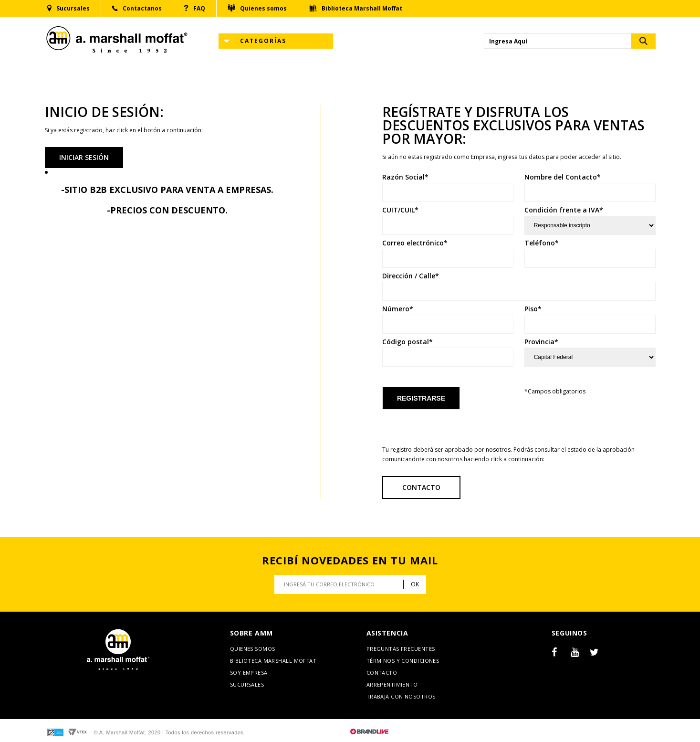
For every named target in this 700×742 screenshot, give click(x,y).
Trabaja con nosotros (401, 696)
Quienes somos (257, 8)
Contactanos (137, 9)
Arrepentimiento (392, 684)
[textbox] (558, 41)
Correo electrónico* (415, 243)
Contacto (421, 487)
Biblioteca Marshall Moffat (356, 8)
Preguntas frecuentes (401, 649)
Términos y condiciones (403, 661)
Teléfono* (542, 243)
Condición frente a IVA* (564, 210)
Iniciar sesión (84, 157)
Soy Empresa (249, 673)
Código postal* (407, 342)
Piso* (533, 309)
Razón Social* (405, 177)
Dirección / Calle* (411, 276)
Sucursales (68, 8)
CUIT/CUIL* (400, 210)
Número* (398, 309)
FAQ (195, 8)
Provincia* (541, 342)
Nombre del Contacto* (563, 177)
